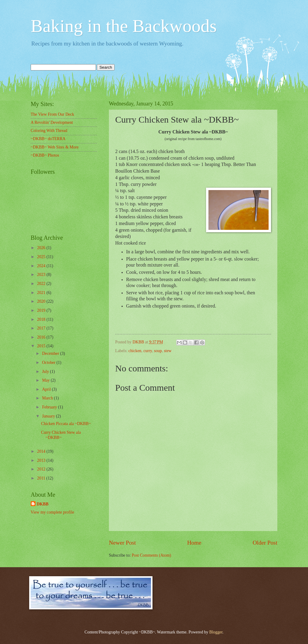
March (48, 398)
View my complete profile (52, 512)
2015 (42, 346)
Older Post (265, 543)
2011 (42, 478)
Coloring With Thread (49, 131)
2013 (42, 460)
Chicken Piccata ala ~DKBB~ (66, 424)
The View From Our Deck (52, 114)
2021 (42, 293)
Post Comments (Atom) (151, 555)
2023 (42, 275)
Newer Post (122, 543)
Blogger (216, 632)
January (49, 416)
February (50, 407)
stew (168, 351)
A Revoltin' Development (52, 122)
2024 (42, 266)
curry (148, 351)
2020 (42, 301)
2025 (42, 257)
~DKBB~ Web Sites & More (55, 147)
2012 (42, 469)
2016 (42, 337)
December (51, 353)
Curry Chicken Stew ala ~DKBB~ (61, 435)
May (46, 380)
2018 (42, 319)
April (47, 389)
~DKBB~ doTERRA (48, 139)
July (46, 372)
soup (158, 351)
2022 (42, 284)
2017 (42, 328)
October (49, 363)
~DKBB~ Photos (45, 155)
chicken (135, 351)
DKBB (43, 504)
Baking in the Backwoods (124, 26)
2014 (42, 451)
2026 (42, 248)
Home (194, 543)
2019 (42, 310)
